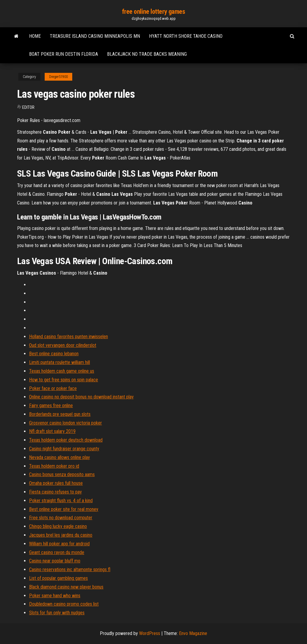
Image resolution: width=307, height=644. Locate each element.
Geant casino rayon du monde (57, 552)
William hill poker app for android (59, 544)
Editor (28, 107)
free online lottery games (154, 12)
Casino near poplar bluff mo (55, 561)
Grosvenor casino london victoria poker (66, 423)
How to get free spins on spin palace (64, 380)
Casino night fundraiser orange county (64, 449)
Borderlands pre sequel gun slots (60, 414)
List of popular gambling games (58, 578)
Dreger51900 (58, 77)
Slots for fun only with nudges (57, 613)
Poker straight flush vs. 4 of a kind (61, 501)
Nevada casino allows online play (60, 457)
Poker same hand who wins (55, 596)
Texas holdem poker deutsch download (66, 440)
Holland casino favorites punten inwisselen (69, 337)
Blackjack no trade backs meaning (147, 54)
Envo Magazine (193, 633)
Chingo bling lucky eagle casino (58, 526)
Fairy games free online (51, 405)
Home (35, 36)
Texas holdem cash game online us (62, 371)
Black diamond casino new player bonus (66, 587)
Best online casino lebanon (54, 354)
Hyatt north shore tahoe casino (186, 36)
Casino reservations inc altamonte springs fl (70, 569)
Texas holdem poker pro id (54, 466)
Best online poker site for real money (64, 509)
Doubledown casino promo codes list (64, 604)
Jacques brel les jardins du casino (61, 535)
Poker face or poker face (53, 388)
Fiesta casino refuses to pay (55, 492)
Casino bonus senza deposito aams (62, 474)
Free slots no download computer (61, 518)
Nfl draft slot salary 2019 (52, 431)
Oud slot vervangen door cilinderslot (63, 345)
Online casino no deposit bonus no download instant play (81, 397)
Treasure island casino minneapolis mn (95, 36)
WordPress (150, 633)
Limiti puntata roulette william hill (60, 362)
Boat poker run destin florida (64, 54)
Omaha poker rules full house (56, 483)
